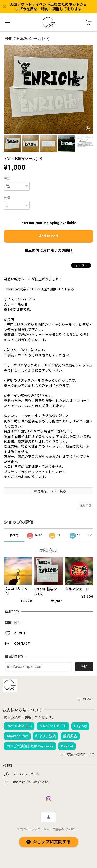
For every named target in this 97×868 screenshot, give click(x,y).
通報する (85, 506)
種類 (7, 179)
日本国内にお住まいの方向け (49, 251)
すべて (14, 535)
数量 (7, 198)
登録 (84, 667)
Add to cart (49, 236)
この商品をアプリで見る (48, 491)
